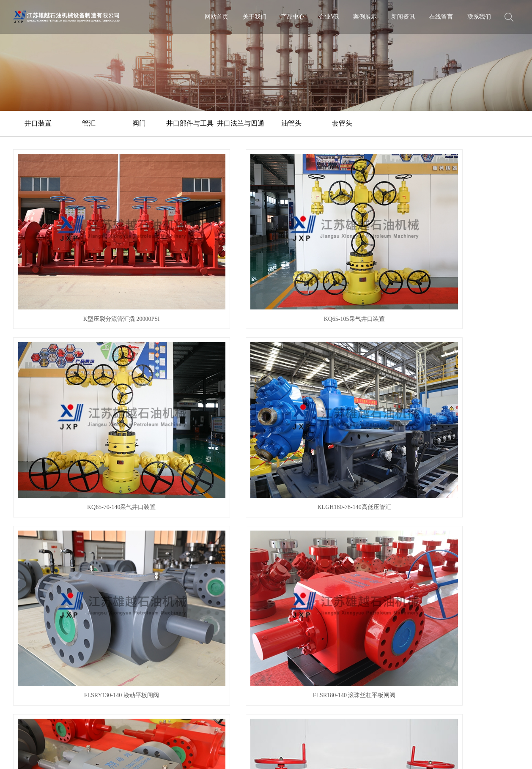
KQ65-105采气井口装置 (201, 242)
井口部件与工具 (190, 123)
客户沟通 (24, 609)
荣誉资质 (24, 587)
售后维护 (24, 620)
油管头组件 (201, 465)
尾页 (321, 498)
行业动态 (184, 576)
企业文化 (24, 576)
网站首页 (217, 17)
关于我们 (255, 17)
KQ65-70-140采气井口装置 (331, 242)
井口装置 (38, 123)
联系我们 (479, 17)
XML (47, 754)
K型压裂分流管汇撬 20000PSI (70, 242)
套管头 (342, 123)
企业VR (329, 17)
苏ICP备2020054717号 (222, 741)
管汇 (89, 123)
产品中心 (293, 17)
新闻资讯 (403, 17)
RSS (32, 754)
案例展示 (365, 17)
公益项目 (24, 598)
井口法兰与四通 (241, 123)
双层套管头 (462, 465)
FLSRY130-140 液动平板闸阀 (70, 354)
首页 (176, 498)
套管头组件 (462, 354)
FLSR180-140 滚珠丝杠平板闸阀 (201, 354)
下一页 (294, 498)
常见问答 (184, 587)
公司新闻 (184, 565)
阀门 (139, 123)
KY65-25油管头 (331, 465)
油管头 (291, 123)
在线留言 (441, 17)
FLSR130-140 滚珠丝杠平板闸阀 (331, 354)
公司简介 (24, 565)
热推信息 (261, 741)
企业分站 (286, 741)
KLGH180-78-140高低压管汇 (462, 242)
